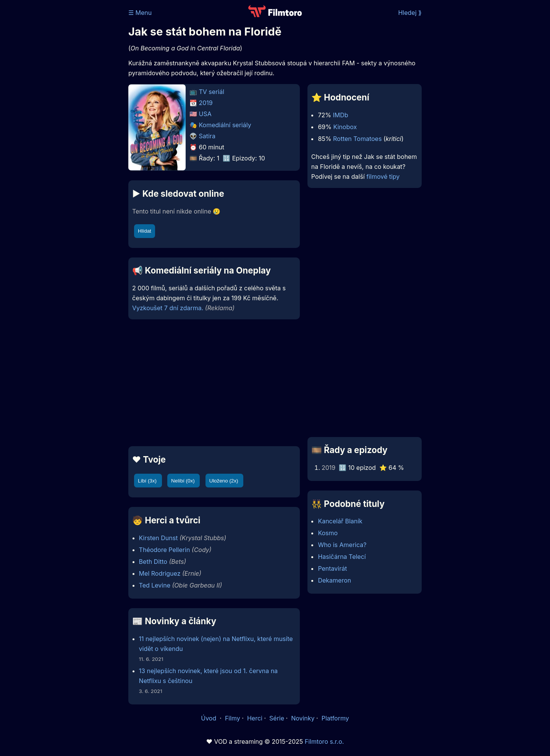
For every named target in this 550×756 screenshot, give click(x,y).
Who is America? (342, 545)
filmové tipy (383, 176)
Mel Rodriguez (160, 573)
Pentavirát (332, 568)
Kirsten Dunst (159, 538)
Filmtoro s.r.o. (324, 741)
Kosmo (328, 533)
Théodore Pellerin (165, 550)
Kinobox (345, 127)
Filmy (233, 718)
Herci (255, 718)
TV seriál (212, 92)
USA (205, 114)
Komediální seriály (225, 125)
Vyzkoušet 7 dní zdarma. (168, 308)
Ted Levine (155, 585)
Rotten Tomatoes (357, 139)
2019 (206, 103)
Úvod (209, 718)
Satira (207, 136)
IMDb (340, 115)
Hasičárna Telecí (342, 557)
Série (277, 718)
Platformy (335, 718)
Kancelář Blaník (340, 521)
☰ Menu (140, 13)
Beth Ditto (153, 562)
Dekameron (334, 580)
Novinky (303, 718)
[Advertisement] (73, 118)
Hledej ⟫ (410, 13)
